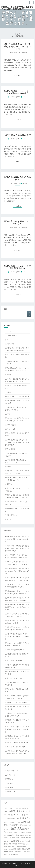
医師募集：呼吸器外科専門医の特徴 (17, 665)
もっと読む (18, 75)
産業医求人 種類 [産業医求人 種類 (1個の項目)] (22, 852)
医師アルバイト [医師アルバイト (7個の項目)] (18, 815)
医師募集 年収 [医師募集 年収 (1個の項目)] (27, 825)
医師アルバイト (10, 344)
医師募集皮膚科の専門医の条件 (16, 707)
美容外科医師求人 (11, 515)
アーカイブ (9, 331)
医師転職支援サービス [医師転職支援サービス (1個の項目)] (22, 847)
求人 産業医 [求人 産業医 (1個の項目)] (9, 849)
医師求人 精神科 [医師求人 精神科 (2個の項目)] (14, 835)
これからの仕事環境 (12, 335)
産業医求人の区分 (11, 702)
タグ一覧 (8, 340)
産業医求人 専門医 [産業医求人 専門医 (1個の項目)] (13, 852)
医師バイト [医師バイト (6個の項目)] (25, 818)
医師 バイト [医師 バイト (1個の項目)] (8, 811)
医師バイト (9, 375)
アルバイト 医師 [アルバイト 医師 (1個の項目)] (8, 808)
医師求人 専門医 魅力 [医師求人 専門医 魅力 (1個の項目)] (15, 833)
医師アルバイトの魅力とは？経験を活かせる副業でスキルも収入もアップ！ (17, 548)
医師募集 (8, 392)
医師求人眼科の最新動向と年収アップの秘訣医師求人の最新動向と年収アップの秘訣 (17, 442)
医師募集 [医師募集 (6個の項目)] (25, 822)
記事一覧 (8, 519)
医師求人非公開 (10, 650)
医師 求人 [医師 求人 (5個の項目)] (25, 811)
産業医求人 (9, 484)
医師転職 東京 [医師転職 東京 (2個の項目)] (16, 844)
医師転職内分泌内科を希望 (17, 135)
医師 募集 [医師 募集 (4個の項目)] (16, 811)
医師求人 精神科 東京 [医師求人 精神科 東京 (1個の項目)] (25, 835)
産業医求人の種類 (11, 678)
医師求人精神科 (10, 449)
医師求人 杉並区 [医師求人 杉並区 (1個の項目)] (25, 833)
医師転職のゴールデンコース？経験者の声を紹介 (18, 92)
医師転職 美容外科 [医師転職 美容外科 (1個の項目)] (26, 844)
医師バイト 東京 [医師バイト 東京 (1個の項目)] (16, 822)
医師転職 (8, 467)
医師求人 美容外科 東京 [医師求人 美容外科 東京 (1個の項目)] (22, 838)
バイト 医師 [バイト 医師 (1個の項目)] (15, 808)
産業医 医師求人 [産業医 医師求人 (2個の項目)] (22, 849)
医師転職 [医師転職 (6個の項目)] (15, 841)
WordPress (24, 863)
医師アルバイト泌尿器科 (13, 689)
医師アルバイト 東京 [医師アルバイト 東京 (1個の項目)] (14, 819)
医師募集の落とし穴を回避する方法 (17, 396)
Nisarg (18, 865)
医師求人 (8, 414)
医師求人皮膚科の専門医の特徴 (16, 682)
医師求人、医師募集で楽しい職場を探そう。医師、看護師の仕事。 (17, 8)
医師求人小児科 (10, 429)
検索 (5, 309)
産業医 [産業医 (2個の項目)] (14, 849)
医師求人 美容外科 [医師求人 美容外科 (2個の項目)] (10, 838)
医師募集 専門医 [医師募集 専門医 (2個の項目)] (18, 825)
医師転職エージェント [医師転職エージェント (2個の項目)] (10, 846)
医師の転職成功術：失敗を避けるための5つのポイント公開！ (18, 46)
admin (25, 53)
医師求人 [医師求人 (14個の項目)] (17, 828)
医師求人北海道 (10, 425)
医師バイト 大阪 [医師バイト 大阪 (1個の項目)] (8, 822)
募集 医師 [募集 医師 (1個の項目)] (21, 808)
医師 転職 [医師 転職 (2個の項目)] (7, 815)
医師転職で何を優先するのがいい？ (17, 223)
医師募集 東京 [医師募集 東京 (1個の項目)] (7, 829)
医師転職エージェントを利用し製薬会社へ (18, 267)
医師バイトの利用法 (12, 743)
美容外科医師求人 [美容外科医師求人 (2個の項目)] (14, 854)
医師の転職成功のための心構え (17, 178)
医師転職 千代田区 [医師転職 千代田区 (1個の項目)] (24, 841)
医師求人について (11, 747)
